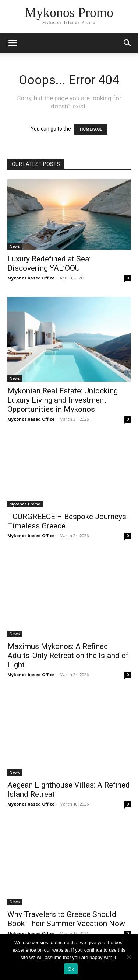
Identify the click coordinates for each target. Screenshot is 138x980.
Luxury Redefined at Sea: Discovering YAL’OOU (49, 263)
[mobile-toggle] (13, 43)
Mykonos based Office (31, 278)
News (15, 246)
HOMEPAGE (91, 129)
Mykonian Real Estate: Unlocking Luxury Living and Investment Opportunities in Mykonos (63, 400)
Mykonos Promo (25, 504)
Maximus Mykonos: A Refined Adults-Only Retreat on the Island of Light (68, 656)
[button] (128, 43)
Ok (71, 969)
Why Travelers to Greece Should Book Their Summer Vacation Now (66, 919)
